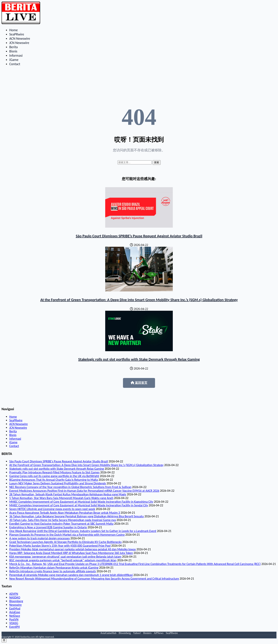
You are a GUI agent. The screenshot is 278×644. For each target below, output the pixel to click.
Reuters (147, 633)
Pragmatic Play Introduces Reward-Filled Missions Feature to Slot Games (54, 472)
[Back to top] (4, 640)
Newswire (15, 605)
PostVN (14, 619)
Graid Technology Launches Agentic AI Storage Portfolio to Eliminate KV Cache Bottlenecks (65, 542)
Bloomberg (16, 601)
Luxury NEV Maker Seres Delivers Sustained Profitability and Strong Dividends (58, 483)
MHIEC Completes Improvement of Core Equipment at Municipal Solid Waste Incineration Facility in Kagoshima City (81, 502)
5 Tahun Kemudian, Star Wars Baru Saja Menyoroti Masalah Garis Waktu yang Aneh (61, 498)
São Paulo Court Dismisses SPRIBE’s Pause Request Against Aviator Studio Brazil (139, 236)
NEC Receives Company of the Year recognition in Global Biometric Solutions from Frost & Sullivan (70, 487)
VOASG (14, 623)
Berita (14, 47)
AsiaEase (15, 612)
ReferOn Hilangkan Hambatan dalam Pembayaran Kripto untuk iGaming (54, 568)
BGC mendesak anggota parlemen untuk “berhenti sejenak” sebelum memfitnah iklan (63, 560)
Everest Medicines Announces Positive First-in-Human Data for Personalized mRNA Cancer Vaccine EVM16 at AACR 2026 (84, 491)
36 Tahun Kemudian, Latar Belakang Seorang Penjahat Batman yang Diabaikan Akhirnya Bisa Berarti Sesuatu (77, 516)
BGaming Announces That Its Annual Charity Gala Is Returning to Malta (54, 480)
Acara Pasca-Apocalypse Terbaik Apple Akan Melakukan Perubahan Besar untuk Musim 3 (65, 513)
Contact (15, 64)
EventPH (14, 627)
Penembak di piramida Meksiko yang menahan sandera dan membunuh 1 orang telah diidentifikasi (71, 575)
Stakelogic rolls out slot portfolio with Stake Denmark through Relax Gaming (139, 359)
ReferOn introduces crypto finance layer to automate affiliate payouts (53, 571)
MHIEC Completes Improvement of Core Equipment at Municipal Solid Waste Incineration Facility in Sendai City (79, 505)
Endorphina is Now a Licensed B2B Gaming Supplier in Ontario (48, 527)
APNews (159, 633)
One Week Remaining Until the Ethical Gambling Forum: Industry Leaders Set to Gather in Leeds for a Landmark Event (83, 531)
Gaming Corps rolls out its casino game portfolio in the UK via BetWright (54, 476)
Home (14, 30)
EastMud (15, 608)
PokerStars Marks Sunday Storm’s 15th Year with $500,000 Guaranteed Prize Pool (60, 546)
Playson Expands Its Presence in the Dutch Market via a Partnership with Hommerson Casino (67, 535)
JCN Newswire (19, 43)
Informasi (16, 56)
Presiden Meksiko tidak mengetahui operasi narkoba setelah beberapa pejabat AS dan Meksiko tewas (72, 549)
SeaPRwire (17, 34)
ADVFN (14, 594)
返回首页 (139, 383)
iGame (14, 60)
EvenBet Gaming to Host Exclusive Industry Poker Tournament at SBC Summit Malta (61, 524)
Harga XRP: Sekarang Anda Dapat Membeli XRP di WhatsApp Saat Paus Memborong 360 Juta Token (71, 553)
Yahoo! (137, 633)
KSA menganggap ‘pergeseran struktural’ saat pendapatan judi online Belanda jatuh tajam (65, 557)
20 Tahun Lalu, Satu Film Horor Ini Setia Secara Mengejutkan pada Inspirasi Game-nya (63, 520)
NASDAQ (15, 597)
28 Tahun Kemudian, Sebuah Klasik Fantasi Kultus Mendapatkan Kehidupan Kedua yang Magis (68, 494)
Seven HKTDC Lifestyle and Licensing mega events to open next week (52, 509)
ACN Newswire (20, 39)
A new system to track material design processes (39, 538)
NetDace (15, 616)
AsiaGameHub (108, 633)
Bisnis (13, 51)
